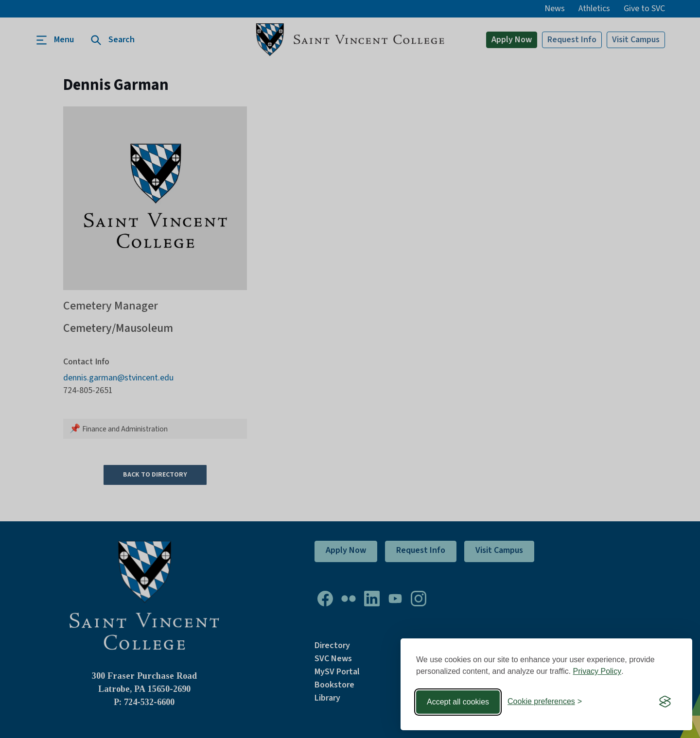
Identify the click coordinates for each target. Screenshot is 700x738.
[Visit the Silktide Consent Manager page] (665, 702)
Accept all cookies (458, 702)
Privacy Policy (597, 671)
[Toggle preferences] (545, 702)
